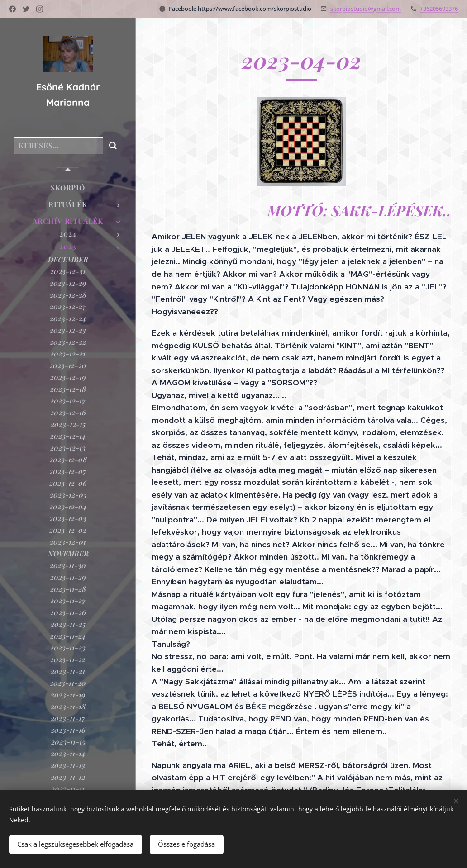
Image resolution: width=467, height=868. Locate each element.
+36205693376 (439, 9)
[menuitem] (68, 187)
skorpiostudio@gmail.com (366, 9)
